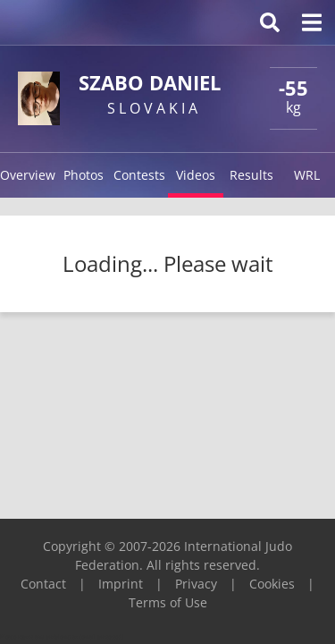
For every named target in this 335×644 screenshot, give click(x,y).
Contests (139, 175)
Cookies (272, 584)
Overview (28, 175)
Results (251, 175)
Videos (196, 175)
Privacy (196, 584)
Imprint (121, 584)
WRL (307, 175)
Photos (84, 175)
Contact (43, 584)
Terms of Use (168, 602)
